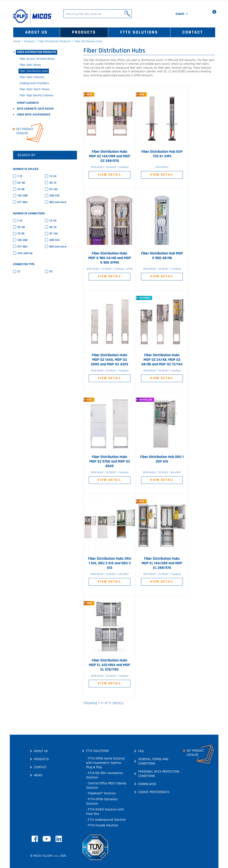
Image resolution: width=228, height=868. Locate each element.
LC (19, 272)
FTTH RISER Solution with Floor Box (105, 812)
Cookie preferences (154, 792)
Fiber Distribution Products (37, 52)
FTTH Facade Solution (103, 825)
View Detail (110, 175)
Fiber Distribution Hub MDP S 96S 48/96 (162, 256)
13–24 (53, 176)
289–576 (54, 196)
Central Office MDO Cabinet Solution (106, 786)
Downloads (147, 784)
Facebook (35, 839)
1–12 (20, 176)
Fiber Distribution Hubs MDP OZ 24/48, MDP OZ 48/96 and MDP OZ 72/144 (162, 360)
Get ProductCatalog (25, 131)
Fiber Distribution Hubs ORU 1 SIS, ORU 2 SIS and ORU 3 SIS (110, 563)
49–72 (53, 183)
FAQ (141, 751)
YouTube (47, 839)
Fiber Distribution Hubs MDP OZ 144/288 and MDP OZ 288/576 (110, 156)
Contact (193, 32)
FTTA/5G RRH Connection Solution (105, 775)
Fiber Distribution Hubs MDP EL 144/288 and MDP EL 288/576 (162, 563)
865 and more (58, 202)
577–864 (22, 202)
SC (51, 272)
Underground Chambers (34, 83)
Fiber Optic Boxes (30, 65)
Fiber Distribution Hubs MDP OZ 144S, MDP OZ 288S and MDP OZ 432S (110, 360)
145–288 (22, 196)
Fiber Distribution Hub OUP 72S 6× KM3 (162, 154)
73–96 (21, 189)
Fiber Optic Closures (32, 77)
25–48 (21, 183)
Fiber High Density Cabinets (37, 95)
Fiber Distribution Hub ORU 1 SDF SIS (162, 459)
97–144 (53, 189)
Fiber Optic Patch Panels (35, 89)
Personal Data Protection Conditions (159, 774)
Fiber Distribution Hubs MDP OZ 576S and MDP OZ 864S (110, 461)
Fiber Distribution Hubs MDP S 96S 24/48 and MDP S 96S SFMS (110, 258)
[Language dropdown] (182, 14)
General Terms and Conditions (153, 761)
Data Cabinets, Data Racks (35, 109)
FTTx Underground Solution (107, 820)
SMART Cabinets (28, 103)
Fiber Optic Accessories (34, 115)
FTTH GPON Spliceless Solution (102, 801)
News (38, 775)
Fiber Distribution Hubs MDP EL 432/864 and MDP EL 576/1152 (110, 665)
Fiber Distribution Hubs (34, 71)
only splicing (25, 253)
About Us (36, 32)
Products (84, 32)
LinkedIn (59, 839)
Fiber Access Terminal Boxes (37, 59)
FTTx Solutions (139, 32)
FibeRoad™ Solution (102, 793)
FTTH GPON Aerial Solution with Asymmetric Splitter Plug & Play (106, 763)
